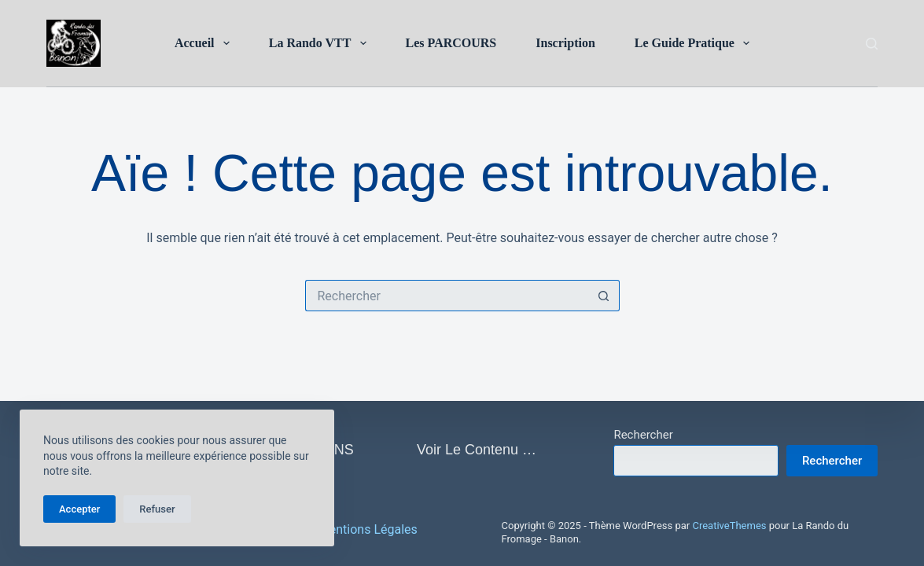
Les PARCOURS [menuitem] (451, 43)
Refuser (157, 509)
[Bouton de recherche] (604, 296)
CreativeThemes (729, 526)
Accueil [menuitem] (205, 43)
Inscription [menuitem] (565, 43)
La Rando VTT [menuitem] (321, 43)
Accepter (79, 509)
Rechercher (643, 435)
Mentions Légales (368, 529)
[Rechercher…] (447, 296)
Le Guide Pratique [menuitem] (695, 43)
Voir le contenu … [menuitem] (477, 450)
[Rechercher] (872, 44)
